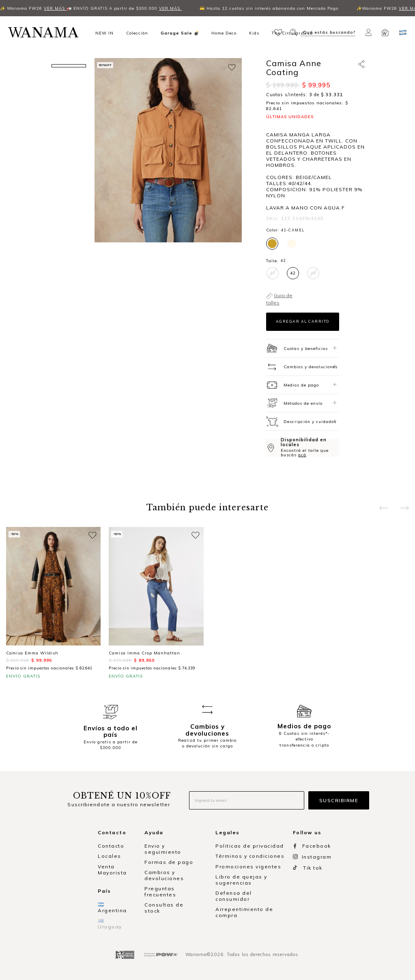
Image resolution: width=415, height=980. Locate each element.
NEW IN (104, 33)
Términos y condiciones (250, 856)
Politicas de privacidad (250, 846)
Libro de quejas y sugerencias (241, 880)
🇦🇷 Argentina (112, 907)
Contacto (111, 846)
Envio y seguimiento (163, 849)
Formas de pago (169, 862)
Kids (254, 33)
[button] (279, 32)
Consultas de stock (164, 908)
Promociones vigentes (248, 867)
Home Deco (224, 33)
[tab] (303, 348)
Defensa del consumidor (234, 896)
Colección (137, 33)
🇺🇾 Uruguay (110, 924)
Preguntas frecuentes (160, 891)
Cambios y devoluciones (164, 875)
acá (302, 455)
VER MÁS (28, 8)
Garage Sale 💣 (180, 33)
